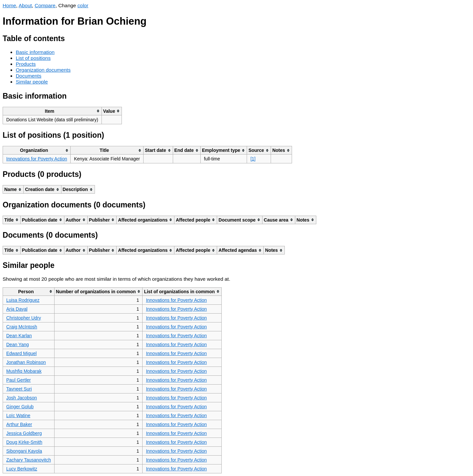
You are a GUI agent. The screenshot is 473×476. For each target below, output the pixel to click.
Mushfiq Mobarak (24, 371)
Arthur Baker (19, 424)
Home (9, 5)
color (83, 5)
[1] (253, 159)
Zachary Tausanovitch (29, 460)
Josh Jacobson (22, 398)
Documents (29, 76)
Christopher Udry (24, 318)
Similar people (32, 82)
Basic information (35, 52)
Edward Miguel (22, 353)
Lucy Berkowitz (22, 469)
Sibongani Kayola (24, 451)
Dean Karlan (19, 336)
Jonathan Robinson (26, 362)
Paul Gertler (19, 380)
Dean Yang (18, 345)
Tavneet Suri (19, 389)
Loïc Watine (18, 416)
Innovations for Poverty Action (37, 159)
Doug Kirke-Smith (24, 442)
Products (26, 64)
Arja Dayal (17, 309)
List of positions (33, 58)
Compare (45, 5)
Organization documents (43, 70)
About (25, 5)
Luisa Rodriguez (23, 300)
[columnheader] (52, 111)
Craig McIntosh (22, 327)
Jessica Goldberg (24, 433)
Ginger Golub (20, 407)
